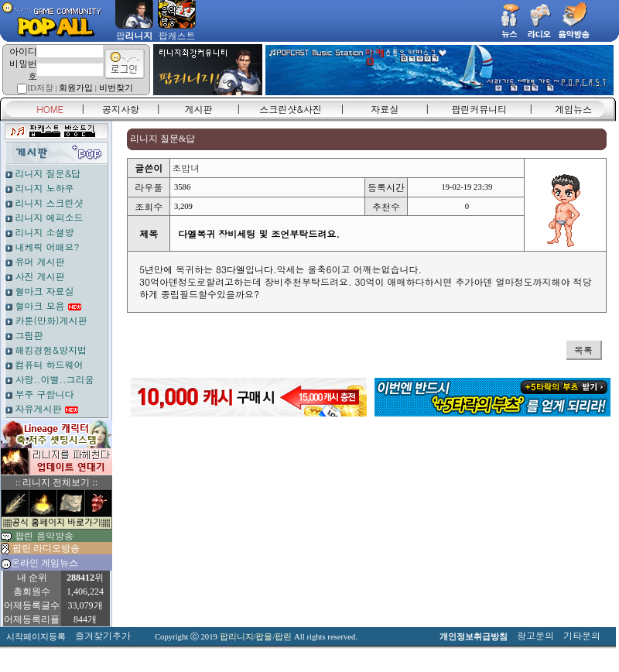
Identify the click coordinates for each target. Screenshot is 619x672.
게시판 (199, 109)
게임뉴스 (573, 109)
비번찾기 (116, 88)
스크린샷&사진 (291, 109)
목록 (583, 350)
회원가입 (76, 88)
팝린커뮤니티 (479, 109)
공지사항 (121, 109)
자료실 (385, 109)
